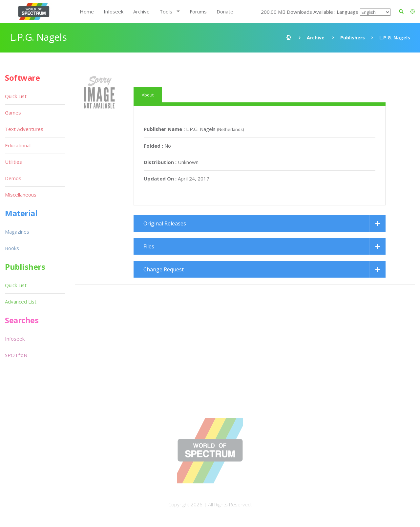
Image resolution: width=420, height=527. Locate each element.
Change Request (164, 269)
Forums (198, 11)
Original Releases (165, 223)
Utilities (13, 162)
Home (87, 11)
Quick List (16, 96)
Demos (13, 178)
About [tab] (148, 95)
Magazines (17, 232)
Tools (166, 11)
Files (149, 246)
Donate (225, 11)
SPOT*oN (16, 355)
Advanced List (21, 302)
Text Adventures (24, 129)
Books (12, 248)
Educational (18, 145)
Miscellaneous (21, 195)
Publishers (353, 38)
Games (13, 113)
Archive (141, 11)
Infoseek (114, 11)
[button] (413, 11)
